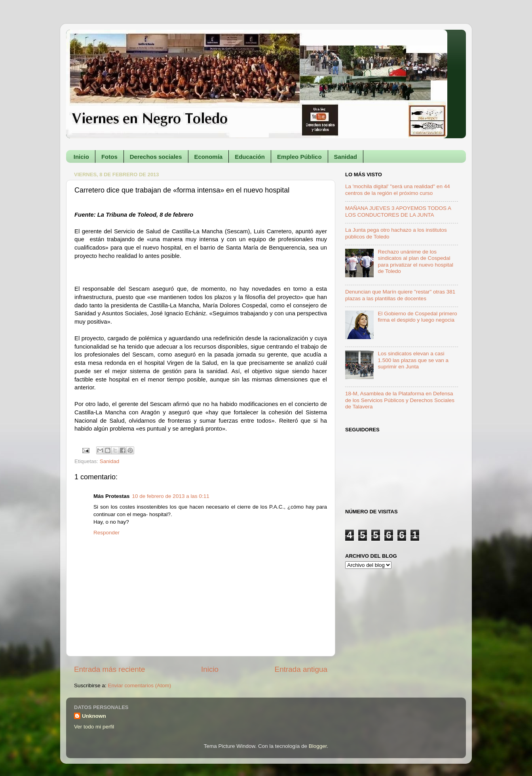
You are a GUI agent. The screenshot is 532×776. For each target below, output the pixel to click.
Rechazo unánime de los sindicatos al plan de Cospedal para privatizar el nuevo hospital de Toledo (415, 261)
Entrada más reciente (110, 669)
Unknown (94, 716)
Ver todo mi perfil (94, 727)
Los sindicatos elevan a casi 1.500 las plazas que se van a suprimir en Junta (413, 360)
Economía (209, 157)
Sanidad (346, 157)
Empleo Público (299, 157)
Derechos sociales (156, 157)
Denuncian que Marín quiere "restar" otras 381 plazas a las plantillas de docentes (400, 295)
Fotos (109, 157)
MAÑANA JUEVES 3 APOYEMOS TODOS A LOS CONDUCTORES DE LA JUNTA (398, 211)
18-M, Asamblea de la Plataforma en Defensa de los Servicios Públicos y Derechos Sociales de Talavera (400, 400)
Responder (106, 533)
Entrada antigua (301, 669)
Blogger (318, 746)
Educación (250, 157)
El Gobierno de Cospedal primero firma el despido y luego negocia (417, 317)
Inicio (81, 157)
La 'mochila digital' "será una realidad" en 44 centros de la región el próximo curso (398, 190)
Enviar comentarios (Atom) (140, 685)
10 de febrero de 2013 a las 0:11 (171, 496)
